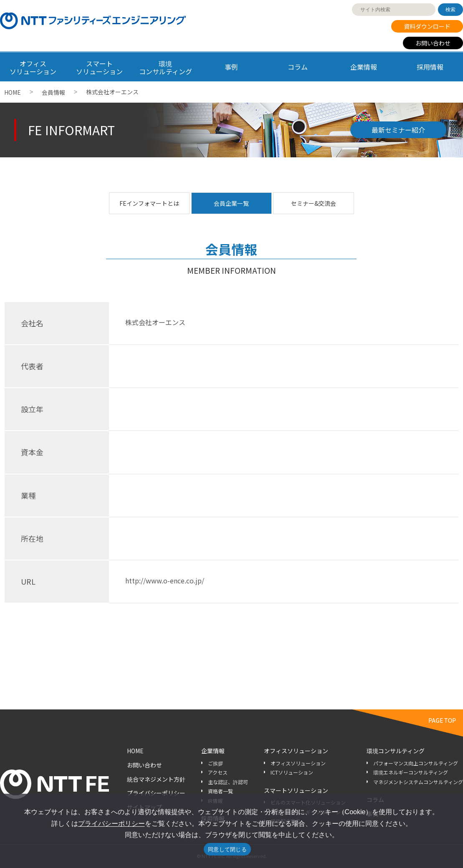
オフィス (33, 67)
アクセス (218, 772)
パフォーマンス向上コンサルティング (416, 763)
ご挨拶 (215, 763)
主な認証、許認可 (228, 782)
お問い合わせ (433, 43)
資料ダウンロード (427, 26)
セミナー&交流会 (314, 203)
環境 (165, 67)
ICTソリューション (292, 772)
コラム (298, 67)
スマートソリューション (296, 790)
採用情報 (430, 67)
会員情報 (53, 92)
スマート (99, 67)
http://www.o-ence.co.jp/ (165, 580)
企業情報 (364, 67)
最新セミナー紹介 (398, 130)
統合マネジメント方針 (156, 779)
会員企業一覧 (231, 203)
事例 (231, 67)
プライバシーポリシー (156, 793)
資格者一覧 (220, 791)
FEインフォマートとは (149, 203)
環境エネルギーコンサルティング (411, 772)
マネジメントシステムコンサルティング (418, 782)
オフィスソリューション (296, 751)
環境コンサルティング (396, 751)
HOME (13, 92)
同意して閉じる (227, 849)
